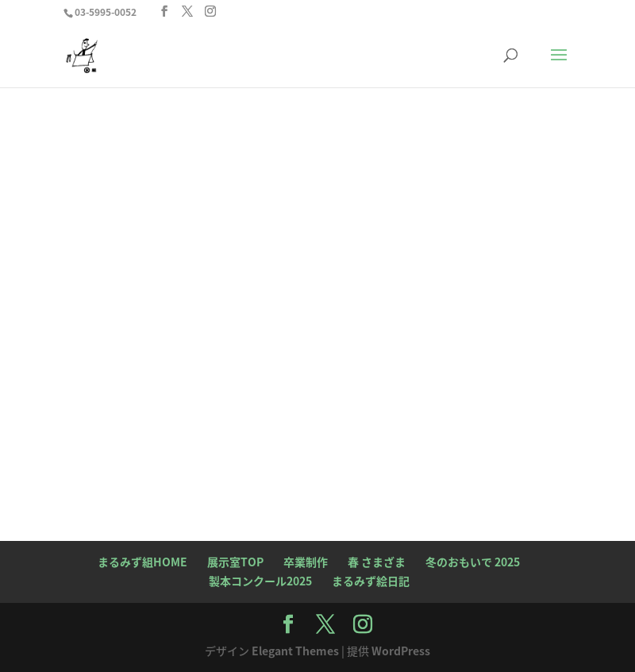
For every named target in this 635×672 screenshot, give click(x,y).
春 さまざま (377, 562)
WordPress (401, 651)
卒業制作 (306, 562)
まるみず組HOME (142, 562)
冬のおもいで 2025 (473, 562)
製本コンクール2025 (260, 581)
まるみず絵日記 (371, 581)
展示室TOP (235, 562)
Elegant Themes (295, 651)
